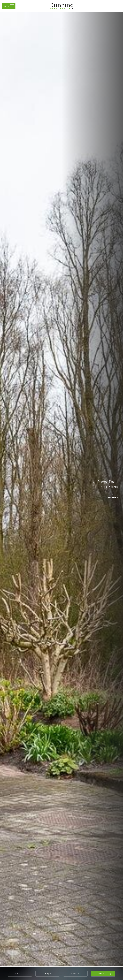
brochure (75, 973)
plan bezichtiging (103, 973)
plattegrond (48, 973)
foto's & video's (20, 973)
